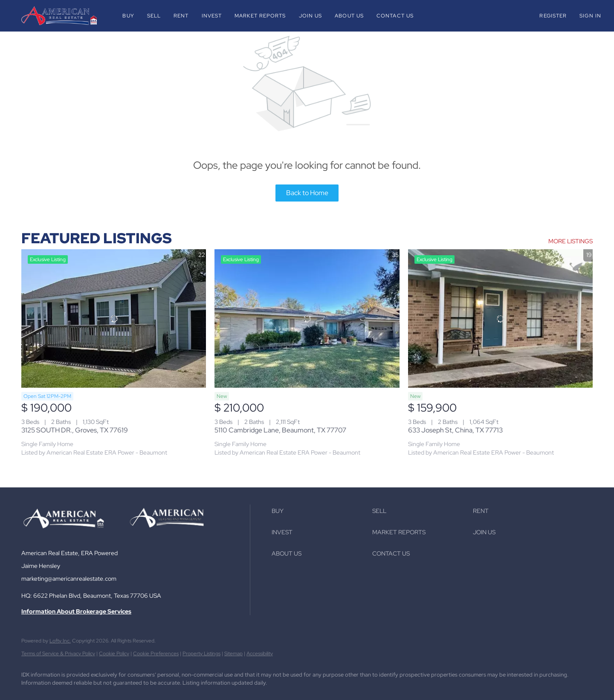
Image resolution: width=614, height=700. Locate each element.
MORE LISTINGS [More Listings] (571, 241)
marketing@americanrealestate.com (69, 579)
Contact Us (395, 16)
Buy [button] (128, 16)
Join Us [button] (311, 16)
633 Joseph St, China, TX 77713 (455, 430)
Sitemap (233, 654)
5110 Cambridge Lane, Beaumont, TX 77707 (280, 430)
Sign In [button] (590, 16)
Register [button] (553, 16)
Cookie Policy (114, 654)
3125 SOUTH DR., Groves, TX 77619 (75, 430)
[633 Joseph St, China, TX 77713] (500, 318)
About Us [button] (349, 16)
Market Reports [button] (260, 16)
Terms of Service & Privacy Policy (58, 654)
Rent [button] (181, 16)
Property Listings (201, 654)
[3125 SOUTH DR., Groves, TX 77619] (114, 318)
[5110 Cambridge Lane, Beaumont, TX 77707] (307, 318)
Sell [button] (154, 16)
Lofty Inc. (60, 641)
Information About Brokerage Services (76, 611)
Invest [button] (212, 16)
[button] (59, 16)
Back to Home (307, 193)
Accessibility (260, 654)
